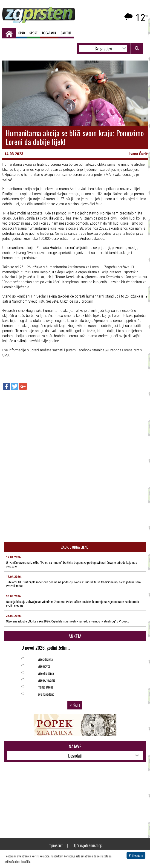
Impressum (56, 845)
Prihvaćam (136, 855)
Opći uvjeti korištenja (88, 845)
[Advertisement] (75, 427)
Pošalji (75, 705)
